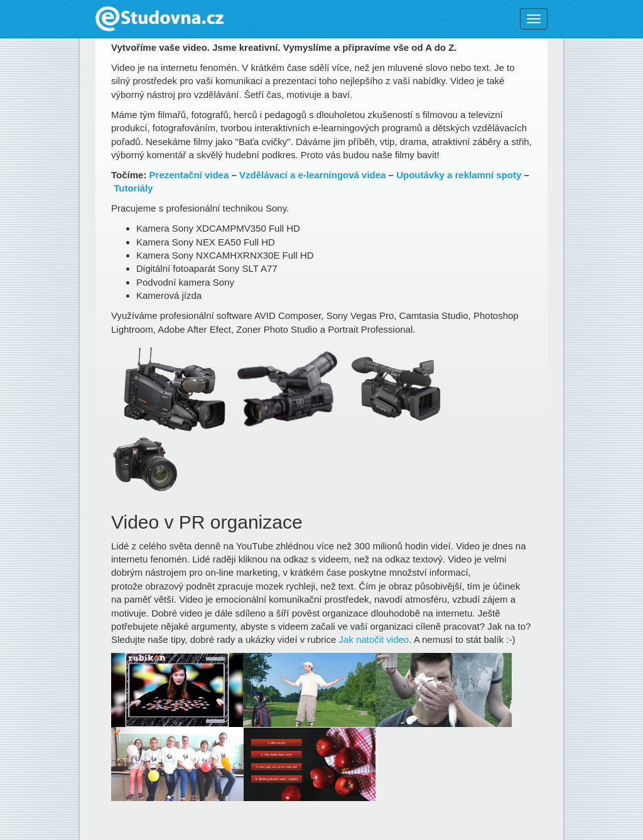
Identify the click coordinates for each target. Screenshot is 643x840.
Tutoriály (133, 188)
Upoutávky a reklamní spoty (459, 175)
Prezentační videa (189, 175)
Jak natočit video (374, 639)
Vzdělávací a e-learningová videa (312, 175)
